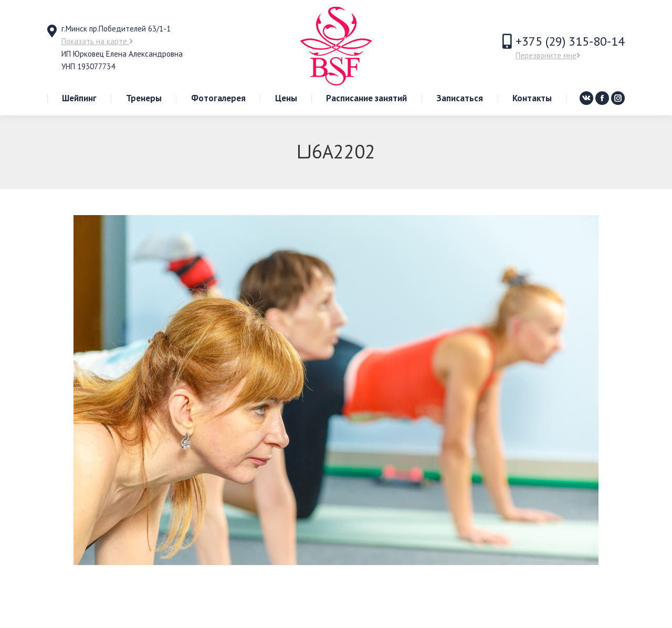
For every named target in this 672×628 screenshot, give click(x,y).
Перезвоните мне (548, 55)
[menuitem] (79, 98)
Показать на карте (97, 41)
